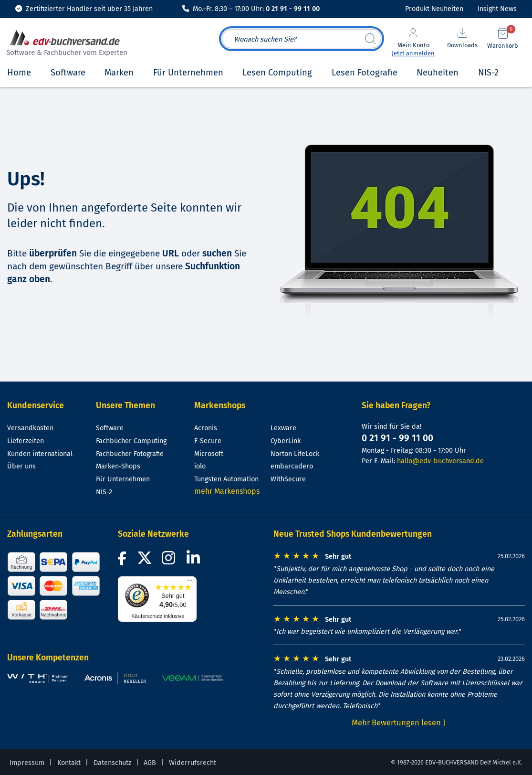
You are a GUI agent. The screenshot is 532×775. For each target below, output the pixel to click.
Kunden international (40, 454)
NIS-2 (104, 492)
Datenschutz (112, 763)
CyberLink (286, 441)
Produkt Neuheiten (434, 9)
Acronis (206, 428)
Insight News (497, 9)
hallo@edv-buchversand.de (440, 461)
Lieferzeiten (26, 441)
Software (110, 428)
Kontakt (69, 763)
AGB (150, 763)
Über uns (21, 466)
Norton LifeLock (295, 454)
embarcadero (292, 466)
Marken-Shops (118, 466)
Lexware (283, 428)
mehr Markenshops (227, 491)
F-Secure (208, 441)
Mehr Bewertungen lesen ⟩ (399, 722)
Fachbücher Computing (131, 441)
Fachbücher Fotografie (130, 454)
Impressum (27, 763)
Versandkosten (30, 428)
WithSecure (288, 479)
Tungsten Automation (226, 479)
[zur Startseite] (65, 44)
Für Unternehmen (123, 479)
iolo (200, 466)
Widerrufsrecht (193, 763)
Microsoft (209, 454)
